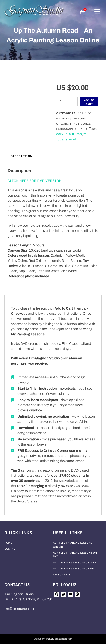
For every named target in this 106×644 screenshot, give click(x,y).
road (72, 139)
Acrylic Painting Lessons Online (74, 118)
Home (8, 543)
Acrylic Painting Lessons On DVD (75, 555)
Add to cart (89, 102)
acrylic (62, 134)
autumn (75, 134)
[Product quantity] (67, 101)
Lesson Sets (62, 575)
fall (86, 134)
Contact (11, 549)
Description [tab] (21, 156)
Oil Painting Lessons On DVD (74, 568)
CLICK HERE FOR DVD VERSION (35, 181)
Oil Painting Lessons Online (74, 562)
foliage (62, 139)
